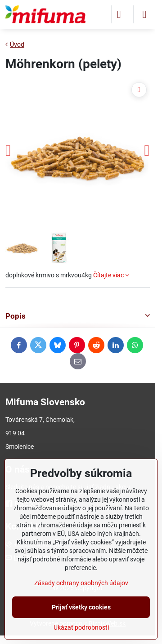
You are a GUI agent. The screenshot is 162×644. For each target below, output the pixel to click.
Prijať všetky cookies (81, 607)
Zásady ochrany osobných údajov (81, 583)
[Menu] (144, 14)
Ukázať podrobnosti (81, 627)
